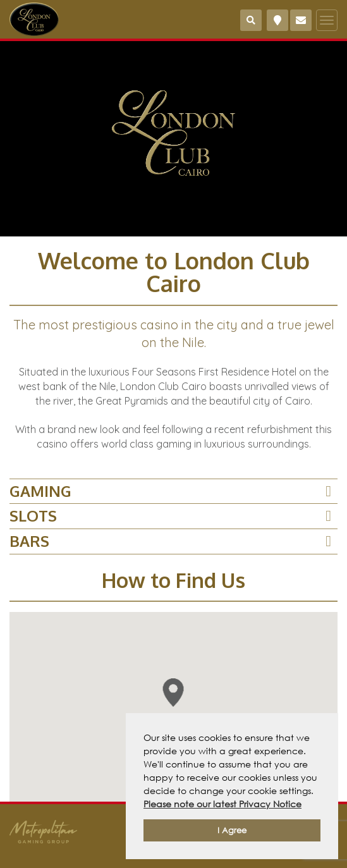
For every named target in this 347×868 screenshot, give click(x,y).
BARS (29, 541)
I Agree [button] (232, 830)
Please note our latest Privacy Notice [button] (222, 804)
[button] (173, 693)
